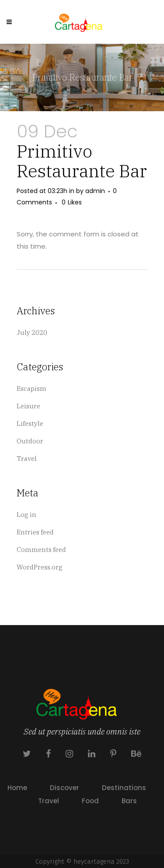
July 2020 (32, 332)
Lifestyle (30, 423)
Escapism (31, 388)
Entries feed (35, 532)
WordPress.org (40, 567)
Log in (26, 515)
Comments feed (41, 550)
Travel (27, 459)
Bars (129, 801)
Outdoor (30, 441)
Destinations (124, 788)
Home (17, 788)
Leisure (28, 406)
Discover (65, 788)
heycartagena (94, 861)
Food (90, 801)
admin (95, 191)
